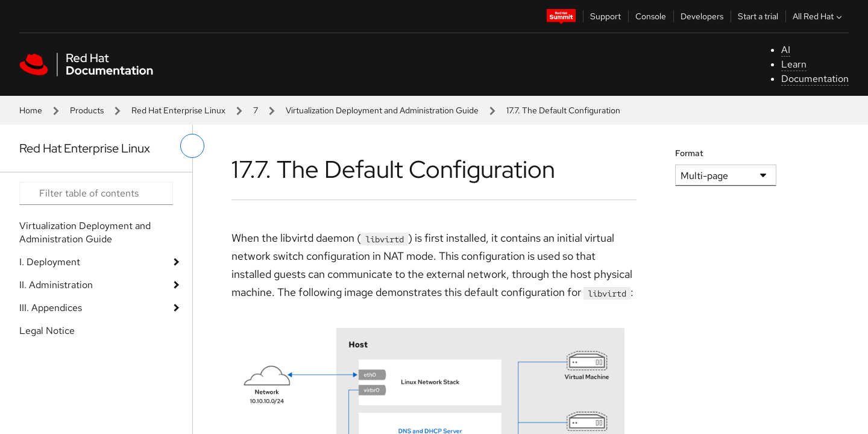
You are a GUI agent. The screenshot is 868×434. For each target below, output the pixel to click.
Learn (794, 64)
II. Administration (56, 285)
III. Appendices (51, 308)
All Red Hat (819, 16)
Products (87, 110)
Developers (702, 16)
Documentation (815, 79)
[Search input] (96, 193)
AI (786, 50)
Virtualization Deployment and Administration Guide (382, 110)
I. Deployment (50, 262)
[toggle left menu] (192, 146)
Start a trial (758, 16)
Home (31, 110)
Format (689, 153)
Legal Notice (47, 331)
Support (605, 16)
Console (651, 16)
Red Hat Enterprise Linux (178, 110)
